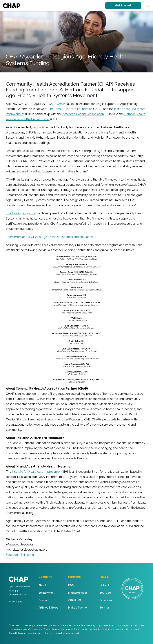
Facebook (106, 600)
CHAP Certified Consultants (100, 629)
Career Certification (42, 629)
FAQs (71, 585)
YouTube (105, 593)
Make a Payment (79, 608)
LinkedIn (105, 585)
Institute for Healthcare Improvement (37, 472)
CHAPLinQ (75, 600)
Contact (44, 600)
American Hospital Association (83, 114)
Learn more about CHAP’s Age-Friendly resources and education (49, 237)
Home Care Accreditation (39, 633)
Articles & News (48, 608)
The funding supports (20, 213)
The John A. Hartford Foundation (70, 109)
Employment (47, 593)
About (42, 585)
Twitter (104, 608)
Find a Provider (78, 593)
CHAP (61, 104)
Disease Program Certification (67, 629)
